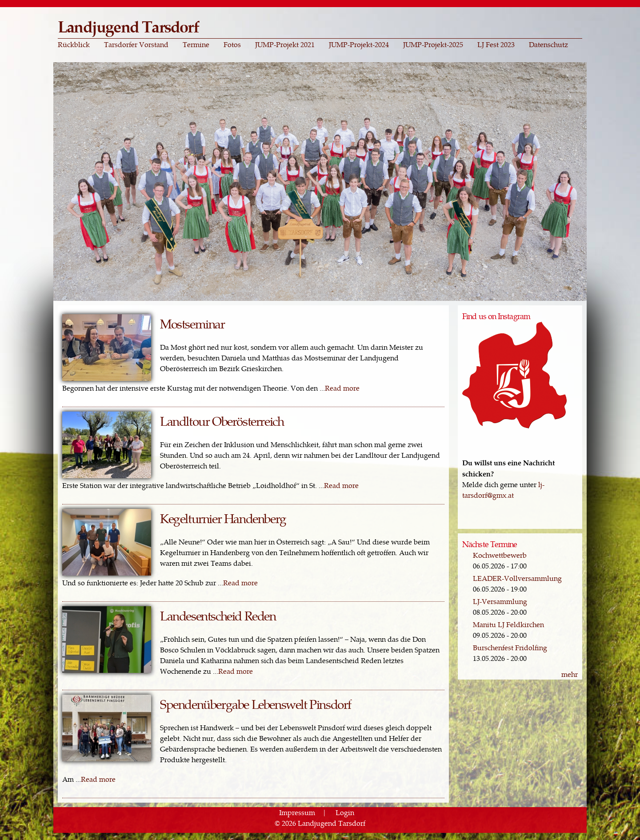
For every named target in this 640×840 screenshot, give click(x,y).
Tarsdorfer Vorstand (136, 44)
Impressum (297, 812)
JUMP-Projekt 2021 (285, 44)
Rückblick (74, 44)
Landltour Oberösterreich (222, 421)
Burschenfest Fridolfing (510, 647)
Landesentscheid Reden (218, 615)
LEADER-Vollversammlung (517, 578)
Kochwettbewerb (500, 555)
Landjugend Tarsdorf (128, 26)
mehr (570, 674)
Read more (342, 388)
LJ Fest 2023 (496, 44)
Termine (196, 44)
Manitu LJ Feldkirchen (508, 624)
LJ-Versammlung (500, 601)
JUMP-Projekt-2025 (433, 44)
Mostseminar (192, 323)
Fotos (232, 44)
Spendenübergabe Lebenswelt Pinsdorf (256, 704)
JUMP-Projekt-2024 (359, 44)
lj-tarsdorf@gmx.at (503, 490)
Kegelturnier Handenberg (223, 518)
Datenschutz (548, 44)
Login (345, 812)
